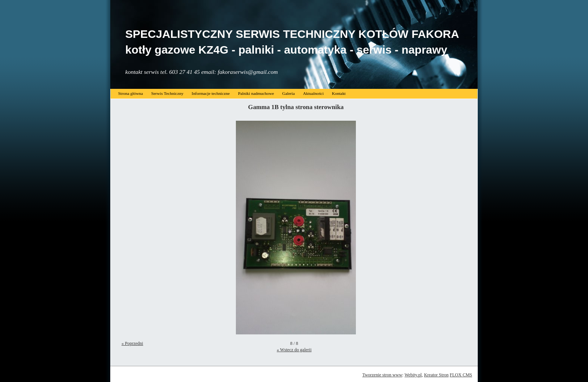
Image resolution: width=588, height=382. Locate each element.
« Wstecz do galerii (294, 350)
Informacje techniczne (211, 93)
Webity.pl (413, 375)
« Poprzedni (132, 343)
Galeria (288, 93)
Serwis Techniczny (167, 93)
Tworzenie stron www (382, 375)
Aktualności (313, 93)
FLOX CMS (461, 375)
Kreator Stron (436, 375)
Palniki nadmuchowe (256, 93)
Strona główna (130, 93)
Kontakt (339, 93)
